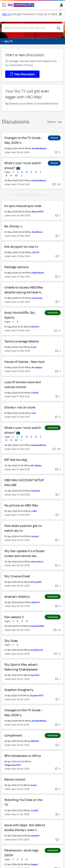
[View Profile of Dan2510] (35, 675)
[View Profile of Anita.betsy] (37, 562)
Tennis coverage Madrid (21, 341)
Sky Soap (11, 641)
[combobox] (29, 28)
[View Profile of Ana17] (34, 347)
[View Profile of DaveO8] (36, 491)
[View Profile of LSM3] (34, 511)
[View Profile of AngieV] (34, 864)
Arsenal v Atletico (17, 597)
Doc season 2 (14, 617)
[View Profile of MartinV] (36, 602)
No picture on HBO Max (21, 505)
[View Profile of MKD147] (35, 741)
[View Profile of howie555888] (37, 626)
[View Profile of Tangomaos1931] (13, 765)
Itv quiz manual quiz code (23, 206)
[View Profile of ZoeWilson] (37, 232)
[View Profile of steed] (34, 785)
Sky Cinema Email (17, 576)
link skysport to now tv (21, 247)
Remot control (15, 779)
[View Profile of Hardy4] (35, 536)
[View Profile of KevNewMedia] (39, 148)
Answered (53, 313)
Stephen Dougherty (19, 690)
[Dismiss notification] (60, 14)
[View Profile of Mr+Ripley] (37, 367)
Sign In (61, 6)
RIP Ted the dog (16, 460)
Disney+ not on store (20, 407)
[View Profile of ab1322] (36, 252)
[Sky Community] (21, 5)
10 (16, 176)
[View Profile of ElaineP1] (35, 836)
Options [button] (52, 122)
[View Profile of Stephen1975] (37, 696)
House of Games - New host (25, 362)
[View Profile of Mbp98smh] (38, 273)
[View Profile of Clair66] (35, 393)
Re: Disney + (13, 226)
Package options (16, 267)
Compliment (13, 735)
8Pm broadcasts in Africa (23, 756)
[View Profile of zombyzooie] (37, 650)
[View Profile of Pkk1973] (35, 327)
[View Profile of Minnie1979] (38, 212)
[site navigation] (4, 5)
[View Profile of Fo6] (34, 413)
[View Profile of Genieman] (37, 298)
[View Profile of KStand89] (36, 582)
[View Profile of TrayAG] (35, 810)
